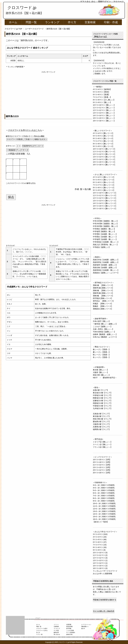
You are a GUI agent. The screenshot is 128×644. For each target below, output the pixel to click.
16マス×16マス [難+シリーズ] (104, 209)
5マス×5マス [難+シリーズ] (103, 180)
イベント (56, 624)
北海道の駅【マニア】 (102, 414)
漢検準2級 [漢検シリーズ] (103, 293)
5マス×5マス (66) (100, 539)
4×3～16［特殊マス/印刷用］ (104, 488)
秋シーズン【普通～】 (102, 355)
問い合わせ (57, 634)
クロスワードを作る (42, 630)
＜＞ (25, 130)
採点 (11, 197)
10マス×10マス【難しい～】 (104, 105)
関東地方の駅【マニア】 (102, 398)
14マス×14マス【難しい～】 (104, 115)
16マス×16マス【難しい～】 (104, 121)
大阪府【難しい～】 (101, 372)
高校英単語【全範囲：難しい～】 (106, 270)
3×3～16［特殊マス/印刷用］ (104, 485)
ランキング (52, 22)
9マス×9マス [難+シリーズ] (103, 190)
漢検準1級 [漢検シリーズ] (103, 288)
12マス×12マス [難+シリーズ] (104, 198)
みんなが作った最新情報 (102, 574)
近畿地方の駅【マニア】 (102, 401)
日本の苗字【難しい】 (102, 321)
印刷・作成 (111, 22)
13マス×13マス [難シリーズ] (104, 157)
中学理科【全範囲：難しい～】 (105, 234)
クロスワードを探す (42, 628)
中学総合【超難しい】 (102, 247)
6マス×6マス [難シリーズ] (103, 138)
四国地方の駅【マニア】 (102, 403)
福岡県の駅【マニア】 (102, 429)
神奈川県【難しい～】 (102, 375)
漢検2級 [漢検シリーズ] (103, 290)
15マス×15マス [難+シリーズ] (104, 206)
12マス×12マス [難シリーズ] (104, 154)
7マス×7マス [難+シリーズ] (103, 185)
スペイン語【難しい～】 (102, 444)
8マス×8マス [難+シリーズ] (103, 188)
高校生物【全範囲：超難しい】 (105, 268)
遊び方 (83, 628)
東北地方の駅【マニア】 (102, 393)
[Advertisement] (48, 91)
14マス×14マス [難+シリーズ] (104, 203)
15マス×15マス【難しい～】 (104, 118)
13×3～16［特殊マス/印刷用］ (105, 511)
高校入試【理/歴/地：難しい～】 (106, 245)
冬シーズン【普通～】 (102, 357)
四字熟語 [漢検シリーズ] (102, 298)
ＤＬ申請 (56, 630)
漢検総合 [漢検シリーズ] (102, 309)
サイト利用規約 (71, 632)
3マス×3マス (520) (100, 534)
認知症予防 (69, 634)
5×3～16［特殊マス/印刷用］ (104, 490)
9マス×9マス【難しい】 (102, 102)
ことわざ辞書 (70, 630)
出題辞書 (69, 624)
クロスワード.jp (22, 8)
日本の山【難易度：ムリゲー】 (105, 337)
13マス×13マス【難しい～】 (104, 113)
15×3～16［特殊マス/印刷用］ (105, 517)
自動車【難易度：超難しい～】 (105, 334)
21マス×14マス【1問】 (102, 465)
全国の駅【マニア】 (101, 390)
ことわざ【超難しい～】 (102, 326)
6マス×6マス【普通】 (101, 95)
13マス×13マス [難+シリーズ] (104, 201)
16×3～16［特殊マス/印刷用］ (105, 519)
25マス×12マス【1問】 (102, 470)
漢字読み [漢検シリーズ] (103, 301)
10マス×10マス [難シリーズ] (104, 149)
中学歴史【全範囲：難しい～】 (105, 237)
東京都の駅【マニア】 (102, 416)
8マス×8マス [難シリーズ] (103, 144)
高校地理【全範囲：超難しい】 (105, 265)
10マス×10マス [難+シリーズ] (104, 193)
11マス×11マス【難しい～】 (104, 108)
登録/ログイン (104, 1)
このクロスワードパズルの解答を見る (21, 183)
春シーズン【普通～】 (102, 349)
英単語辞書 (69, 626)
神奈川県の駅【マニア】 (102, 419)
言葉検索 (90, 22)
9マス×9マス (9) (99, 550)
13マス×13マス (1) (100, 560)
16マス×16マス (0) (100, 568)
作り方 (72, 22)
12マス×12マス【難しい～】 (104, 110)
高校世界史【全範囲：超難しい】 (106, 262)
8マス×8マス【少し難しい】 (104, 100)
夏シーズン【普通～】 (102, 352)
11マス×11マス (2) (100, 555)
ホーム (13, 22)
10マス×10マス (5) (100, 553)
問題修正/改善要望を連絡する (105, 600)
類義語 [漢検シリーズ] (102, 306)
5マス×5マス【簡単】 (101, 92)
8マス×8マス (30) (100, 547)
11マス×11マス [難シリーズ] (104, 152)
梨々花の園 (85, 189)
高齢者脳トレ (85, 626)
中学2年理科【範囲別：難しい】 (106, 224)
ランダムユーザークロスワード (105, 571)
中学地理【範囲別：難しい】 (104, 231)
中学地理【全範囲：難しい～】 (105, 239)
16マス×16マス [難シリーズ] (104, 165)
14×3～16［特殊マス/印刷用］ (105, 514)
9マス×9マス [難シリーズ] (103, 146)
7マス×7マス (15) (100, 545)
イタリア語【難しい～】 (102, 442)
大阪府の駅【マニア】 (102, 424)
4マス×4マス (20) (100, 537)
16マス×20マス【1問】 (102, 460)
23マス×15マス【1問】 (102, 467)
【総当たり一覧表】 (101, 522)
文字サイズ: (11, 146)
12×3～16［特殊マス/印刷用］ (105, 509)
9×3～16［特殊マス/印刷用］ (104, 501)
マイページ (118, 1)
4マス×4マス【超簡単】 (102, 89)
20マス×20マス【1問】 (102, 473)
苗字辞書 (69, 628)
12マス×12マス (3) (100, 558)
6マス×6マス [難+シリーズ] (103, 182)
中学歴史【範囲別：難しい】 (104, 229)
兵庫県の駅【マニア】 (102, 427)
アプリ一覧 (39, 634)
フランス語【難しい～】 (102, 447)
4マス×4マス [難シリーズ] (103, 133)
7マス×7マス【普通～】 (102, 97)
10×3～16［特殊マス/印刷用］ (105, 503)
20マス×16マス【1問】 (102, 462)
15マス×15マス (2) (100, 566)
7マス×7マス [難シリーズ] (103, 141)
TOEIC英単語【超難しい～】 (104, 332)
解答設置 (56, 632)
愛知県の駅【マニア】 (102, 422)
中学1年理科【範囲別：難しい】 (106, 221)
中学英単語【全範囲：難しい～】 (106, 242)
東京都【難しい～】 (101, 370)
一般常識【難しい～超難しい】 (105, 324)
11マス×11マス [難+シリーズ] (104, 195)
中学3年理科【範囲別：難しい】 (106, 226)
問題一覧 (31, 22)
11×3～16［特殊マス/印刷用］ (105, 506)
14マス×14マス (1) (100, 563)
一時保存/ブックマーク (18, 150)
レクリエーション (86, 624)
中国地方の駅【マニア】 (102, 406)
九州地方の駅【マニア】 (102, 408)
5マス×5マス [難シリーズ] (103, 136)
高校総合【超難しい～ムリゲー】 (106, 273)
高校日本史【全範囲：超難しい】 (106, 260)
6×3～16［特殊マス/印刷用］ (104, 493)
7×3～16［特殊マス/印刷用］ (104, 496)
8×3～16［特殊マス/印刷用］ (104, 498)
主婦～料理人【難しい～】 (103, 329)
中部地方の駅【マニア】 (102, 395)
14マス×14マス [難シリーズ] (104, 159)
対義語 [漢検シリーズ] (102, 304)
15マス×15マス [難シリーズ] (104, 162)
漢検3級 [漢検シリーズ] (103, 296)
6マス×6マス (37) (100, 542)
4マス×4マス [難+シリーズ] (103, 177)
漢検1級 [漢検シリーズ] (103, 285)
